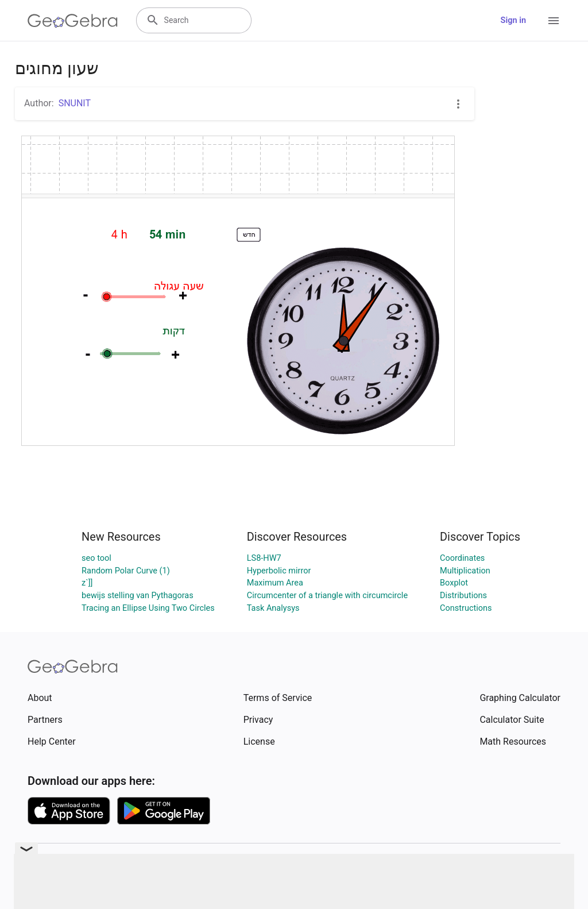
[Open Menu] (554, 21)
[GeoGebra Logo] (73, 21)
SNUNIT (75, 103)
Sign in (513, 20)
